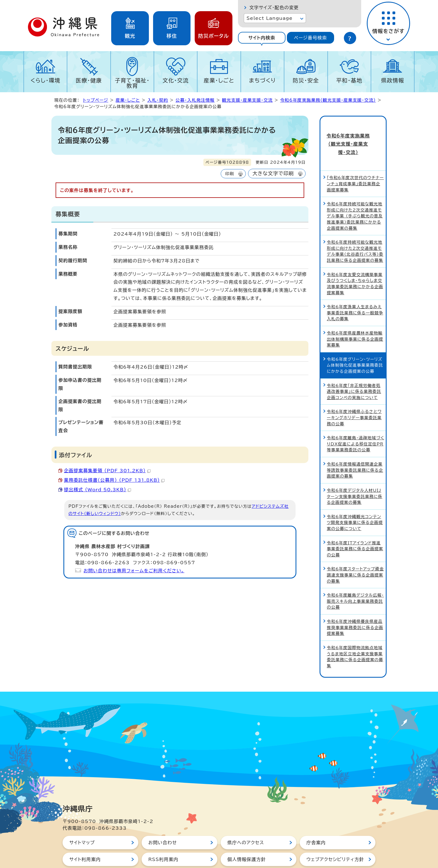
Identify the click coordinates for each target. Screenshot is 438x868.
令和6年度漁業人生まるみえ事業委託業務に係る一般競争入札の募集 (355, 293)
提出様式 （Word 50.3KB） (97, 490)
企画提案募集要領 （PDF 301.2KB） (107, 471)
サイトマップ (82, 823)
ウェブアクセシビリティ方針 (335, 839)
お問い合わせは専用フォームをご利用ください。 (134, 571)
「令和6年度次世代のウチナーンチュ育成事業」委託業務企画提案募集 (355, 164)
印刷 (229, 174)
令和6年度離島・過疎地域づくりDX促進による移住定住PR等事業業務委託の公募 (355, 424)
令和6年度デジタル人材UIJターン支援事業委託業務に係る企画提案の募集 (355, 476)
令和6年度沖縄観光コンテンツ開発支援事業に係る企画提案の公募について (355, 502)
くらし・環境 (45, 80)
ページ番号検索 (310, 38)
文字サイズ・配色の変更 (274, 8)
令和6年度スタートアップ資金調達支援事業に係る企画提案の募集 (355, 555)
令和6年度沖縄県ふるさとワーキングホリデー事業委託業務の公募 (354, 398)
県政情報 (393, 80)
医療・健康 (89, 80)
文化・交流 (176, 80)
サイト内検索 (262, 38)
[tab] (262, 38)
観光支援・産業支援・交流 (247, 100)
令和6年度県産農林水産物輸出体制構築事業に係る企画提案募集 (355, 319)
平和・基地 (349, 80)
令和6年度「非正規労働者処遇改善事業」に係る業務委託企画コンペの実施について (354, 371)
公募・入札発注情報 (195, 100)
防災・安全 (306, 80)
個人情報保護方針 (247, 839)
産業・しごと (219, 80)
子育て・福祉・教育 (132, 83)
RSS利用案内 (163, 839)
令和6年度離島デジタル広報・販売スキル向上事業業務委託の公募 (355, 581)
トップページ (96, 100)
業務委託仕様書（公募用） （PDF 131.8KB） (114, 480)
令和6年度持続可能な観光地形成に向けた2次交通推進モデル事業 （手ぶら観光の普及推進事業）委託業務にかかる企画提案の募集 (355, 196)
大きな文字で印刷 (273, 173)
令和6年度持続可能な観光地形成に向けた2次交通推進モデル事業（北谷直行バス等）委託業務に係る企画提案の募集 (355, 231)
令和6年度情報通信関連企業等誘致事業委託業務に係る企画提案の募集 (355, 450)
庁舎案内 (316, 823)
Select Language (269, 18)
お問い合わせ (163, 823)
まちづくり (262, 80)
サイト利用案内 (85, 839)
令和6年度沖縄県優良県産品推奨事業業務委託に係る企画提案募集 (355, 608)
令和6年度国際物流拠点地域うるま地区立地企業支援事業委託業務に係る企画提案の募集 (355, 637)
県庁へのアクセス (246, 823)
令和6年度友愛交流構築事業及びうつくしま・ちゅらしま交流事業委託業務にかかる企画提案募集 (355, 264)
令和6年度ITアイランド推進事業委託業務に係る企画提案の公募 (355, 529)
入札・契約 (158, 100)
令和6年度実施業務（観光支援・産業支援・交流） (328, 100)
